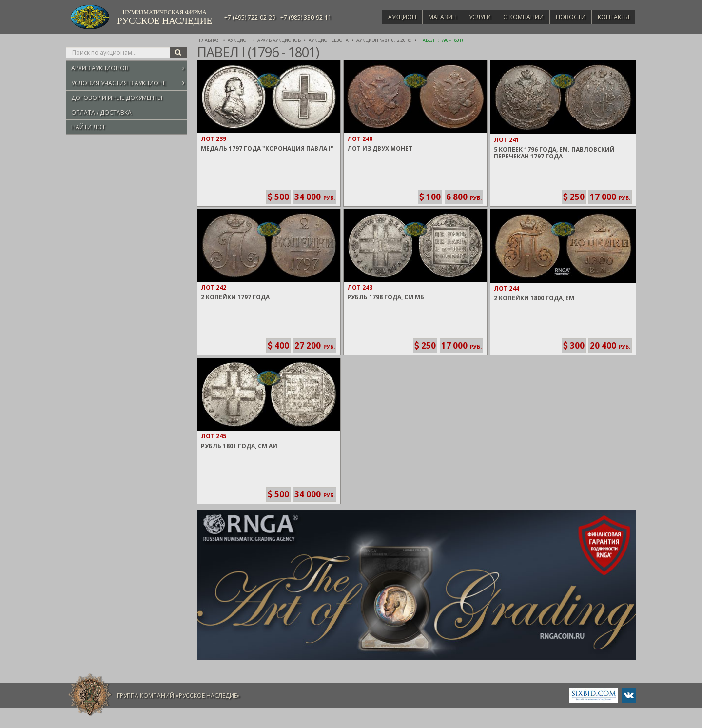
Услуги (471, 17)
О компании (517, 17)
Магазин (431, 17)
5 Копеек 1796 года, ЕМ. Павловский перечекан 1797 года (554, 153)
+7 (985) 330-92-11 (306, 17)
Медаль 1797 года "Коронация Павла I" (267, 148)
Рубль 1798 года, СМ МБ (386, 297)
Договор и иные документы (117, 98)
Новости (567, 17)
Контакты (612, 17)
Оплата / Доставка (101, 112)
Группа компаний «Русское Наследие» (178, 696)
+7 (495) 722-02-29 (250, 17)
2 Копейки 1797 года (235, 297)
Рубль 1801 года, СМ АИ (239, 446)
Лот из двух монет (380, 148)
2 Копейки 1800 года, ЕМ (534, 298)
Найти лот (88, 127)
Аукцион (388, 17)
